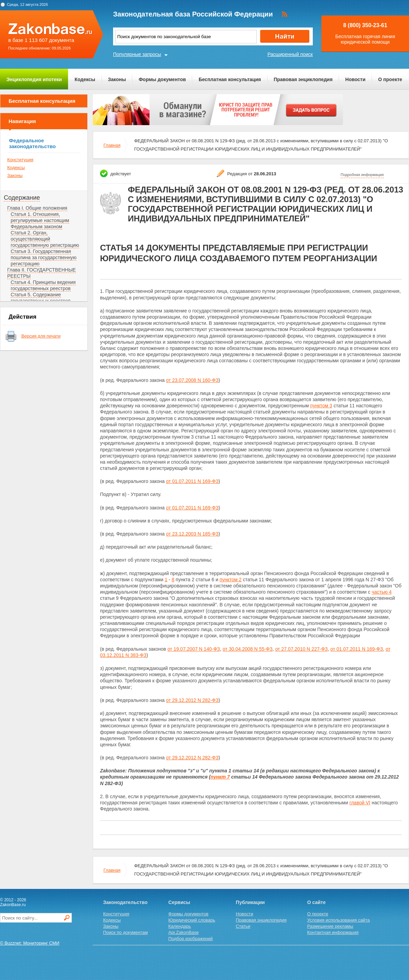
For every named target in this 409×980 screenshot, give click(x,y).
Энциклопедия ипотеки (34, 79)
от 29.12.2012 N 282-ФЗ (192, 700)
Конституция (20, 160)
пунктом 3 (321, 406)
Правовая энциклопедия (303, 79)
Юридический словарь (192, 920)
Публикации (250, 902)
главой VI (360, 803)
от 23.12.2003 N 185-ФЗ (192, 534)
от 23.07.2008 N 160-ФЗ (192, 380)
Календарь (180, 926)
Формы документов (162, 79)
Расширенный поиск (290, 54)
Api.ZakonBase (184, 932)
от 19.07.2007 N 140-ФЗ (194, 649)
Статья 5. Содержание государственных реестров (41, 298)
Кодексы (85, 79)
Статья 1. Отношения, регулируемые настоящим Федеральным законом (40, 220)
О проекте (390, 79)
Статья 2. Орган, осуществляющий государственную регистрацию (45, 239)
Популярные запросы (137, 54)
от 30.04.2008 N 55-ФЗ (248, 649)
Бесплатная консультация (230, 79)
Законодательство (125, 902)
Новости (356, 79)
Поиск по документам (125, 932)
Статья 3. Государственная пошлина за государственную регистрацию (43, 257)
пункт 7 (220, 777)
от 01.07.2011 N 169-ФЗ (192, 481)
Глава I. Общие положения (37, 208)
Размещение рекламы (330, 926)
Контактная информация (333, 932)
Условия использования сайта (339, 920)
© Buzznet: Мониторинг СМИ (30, 943)
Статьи (243, 926)
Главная (112, 145)
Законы (117, 79)
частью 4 (382, 592)
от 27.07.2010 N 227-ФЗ (302, 649)
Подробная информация (362, 175)
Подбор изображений (191, 939)
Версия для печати (41, 336)
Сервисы (179, 902)
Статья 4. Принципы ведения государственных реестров (43, 285)
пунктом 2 (231, 580)
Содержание (22, 198)
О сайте (317, 902)
